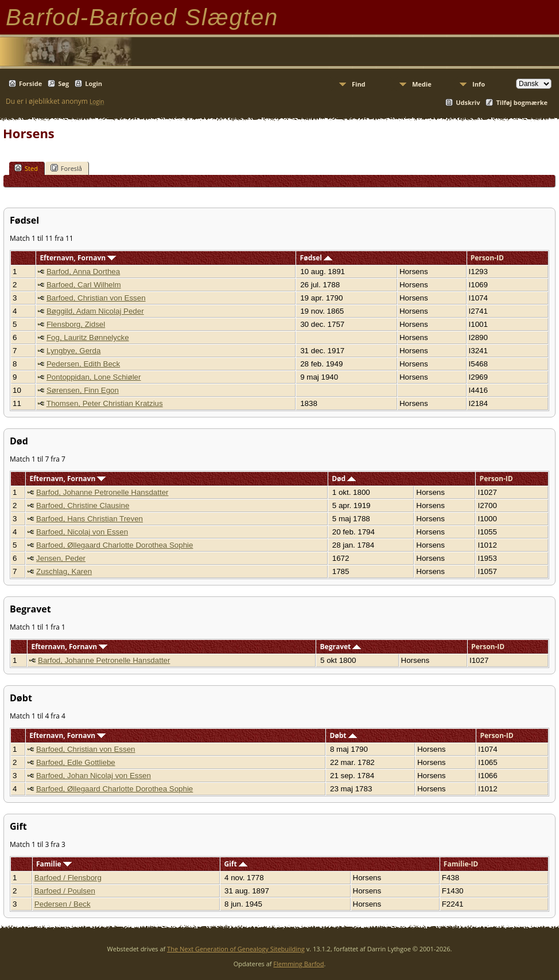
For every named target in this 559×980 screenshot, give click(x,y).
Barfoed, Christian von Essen (96, 298)
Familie (54, 864)
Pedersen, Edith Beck (83, 364)
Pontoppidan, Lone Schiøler (94, 377)
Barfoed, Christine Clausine (83, 505)
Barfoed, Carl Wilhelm (84, 285)
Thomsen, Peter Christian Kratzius (105, 403)
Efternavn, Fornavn (78, 258)
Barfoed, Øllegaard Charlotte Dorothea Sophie (114, 545)
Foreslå (66, 168)
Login (94, 83)
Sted (26, 168)
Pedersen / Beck (63, 904)
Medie (422, 84)
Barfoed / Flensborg (68, 878)
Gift (235, 864)
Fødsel (316, 258)
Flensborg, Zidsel (76, 324)
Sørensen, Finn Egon (83, 390)
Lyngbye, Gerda (73, 351)
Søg (63, 83)
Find (359, 84)
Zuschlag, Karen (64, 571)
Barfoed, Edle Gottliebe (76, 762)
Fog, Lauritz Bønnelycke (88, 337)
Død (344, 479)
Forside (30, 83)
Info (479, 84)
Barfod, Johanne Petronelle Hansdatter (102, 492)
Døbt (343, 735)
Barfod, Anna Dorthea (83, 272)
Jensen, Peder (61, 558)
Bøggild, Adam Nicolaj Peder (95, 311)
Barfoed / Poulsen (65, 891)
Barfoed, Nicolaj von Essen (82, 532)
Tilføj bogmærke (522, 102)
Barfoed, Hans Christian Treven (90, 519)
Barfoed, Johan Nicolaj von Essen (94, 776)
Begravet (341, 647)
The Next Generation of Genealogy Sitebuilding (236, 949)
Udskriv (468, 102)
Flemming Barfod (298, 964)
